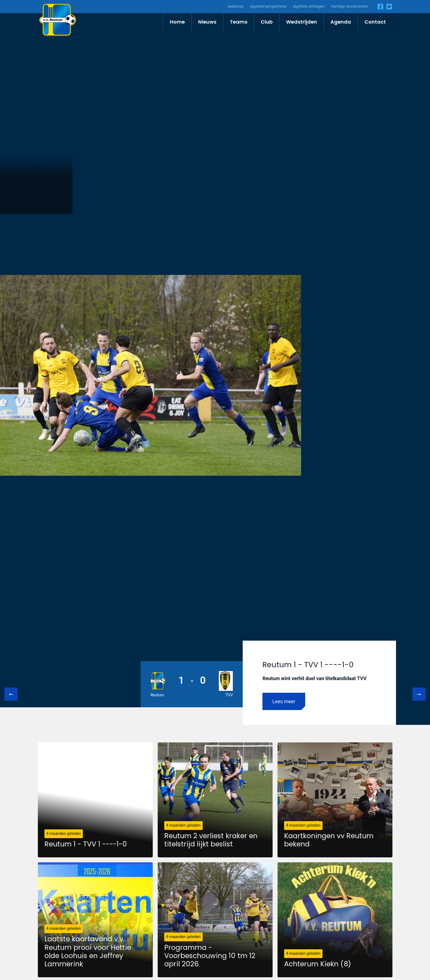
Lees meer (284, 701)
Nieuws (207, 22)
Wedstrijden (302, 22)
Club (267, 22)
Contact (375, 22)
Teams (239, 22)
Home (177, 22)
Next (419, 694)
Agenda (341, 22)
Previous (11, 694)
